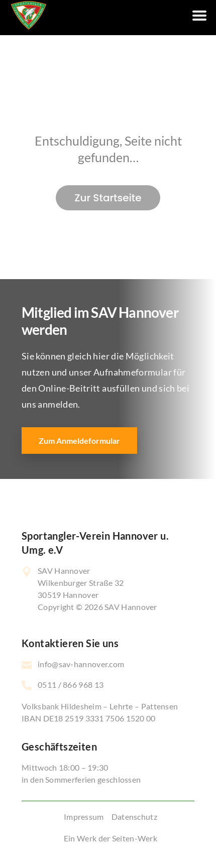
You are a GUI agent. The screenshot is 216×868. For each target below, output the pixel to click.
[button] (18, 850)
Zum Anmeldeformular (79, 441)
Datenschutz (134, 817)
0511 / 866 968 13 (71, 685)
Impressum (84, 817)
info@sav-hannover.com (81, 664)
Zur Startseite (108, 198)
